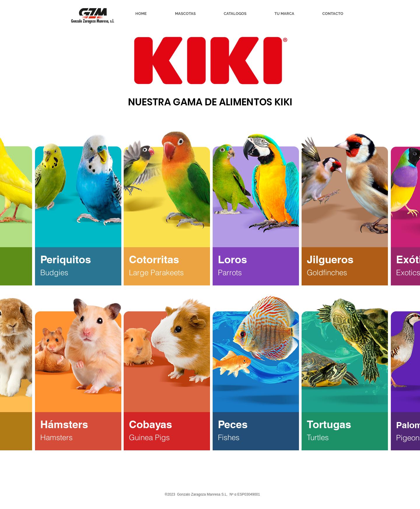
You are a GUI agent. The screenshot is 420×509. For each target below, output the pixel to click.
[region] (78, 208)
